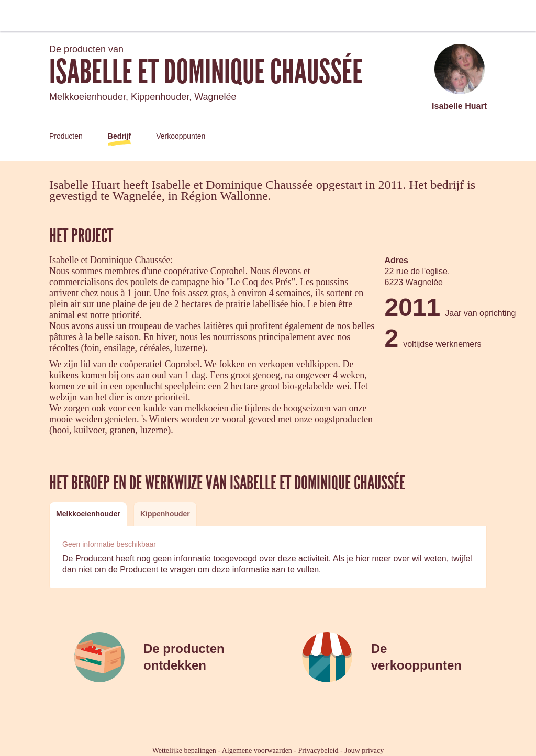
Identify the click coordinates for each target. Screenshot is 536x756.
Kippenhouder (165, 514)
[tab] (88, 514)
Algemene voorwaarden (257, 751)
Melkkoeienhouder (88, 514)
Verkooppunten (181, 136)
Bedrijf (119, 136)
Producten (66, 136)
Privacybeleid (319, 751)
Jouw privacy (364, 751)
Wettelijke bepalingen (184, 751)
